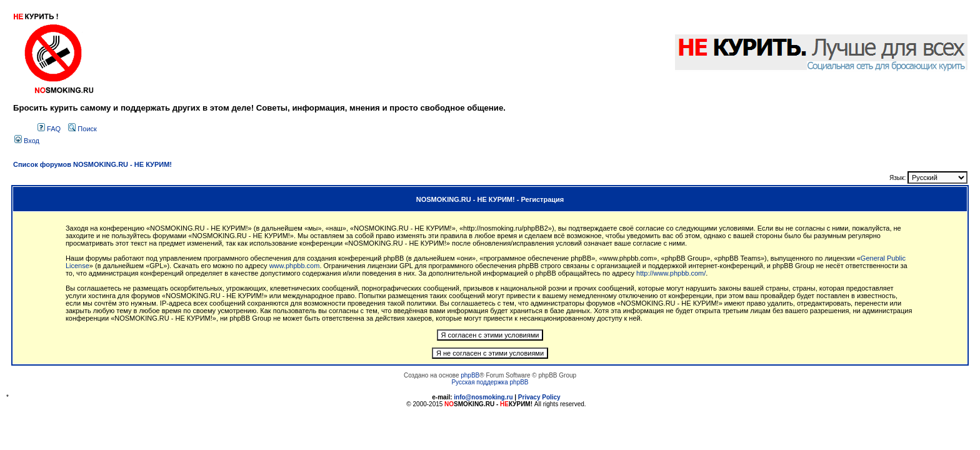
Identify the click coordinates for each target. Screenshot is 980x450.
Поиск (82, 129)
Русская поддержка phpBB (490, 382)
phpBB (470, 375)
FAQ (49, 129)
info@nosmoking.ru (483, 397)
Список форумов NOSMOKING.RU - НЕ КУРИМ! (92, 164)
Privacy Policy (539, 397)
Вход (27, 141)
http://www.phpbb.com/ (671, 273)
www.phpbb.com (295, 266)
